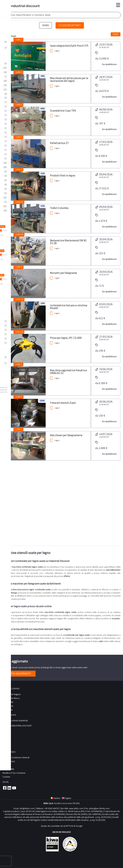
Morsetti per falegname (64, 273)
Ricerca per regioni (12, 694)
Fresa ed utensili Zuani (63, 403)
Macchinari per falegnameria (66, 435)
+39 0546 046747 (52, 808)
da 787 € (100, 121)
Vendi (46, 25)
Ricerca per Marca (11, 698)
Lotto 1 (19, 40)
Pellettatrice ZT (59, 143)
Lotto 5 (19, 267)
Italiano (55, 798)
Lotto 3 (19, 105)
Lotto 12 (19, 202)
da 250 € (100, 348)
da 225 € (100, 251)
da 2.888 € (101, 445)
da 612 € (100, 316)
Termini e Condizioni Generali (16, 757)
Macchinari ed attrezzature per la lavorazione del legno (69, 79)
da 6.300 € (101, 380)
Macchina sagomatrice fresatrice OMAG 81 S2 (68, 371)
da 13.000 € (102, 56)
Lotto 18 (20, 234)
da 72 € (100, 283)
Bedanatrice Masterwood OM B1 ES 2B (68, 242)
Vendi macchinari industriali (15, 720)
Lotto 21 (19, 332)
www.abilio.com (76, 808)
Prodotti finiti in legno (63, 175)
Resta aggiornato (19, 674)
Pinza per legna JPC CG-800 (66, 338)
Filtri (116, 34)
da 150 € (100, 413)
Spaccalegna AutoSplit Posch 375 (69, 45)
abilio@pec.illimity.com (99, 808)
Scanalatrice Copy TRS (63, 110)
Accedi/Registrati (70, 25)
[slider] (2, 230)
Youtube (14, 788)
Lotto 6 (19, 397)
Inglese (66, 798)
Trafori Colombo (59, 208)
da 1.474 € (101, 218)
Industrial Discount (21, 6)
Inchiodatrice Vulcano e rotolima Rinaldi (69, 307)
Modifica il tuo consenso (14, 773)
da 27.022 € (102, 186)
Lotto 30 (20, 299)
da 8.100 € (101, 153)
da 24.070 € (102, 88)
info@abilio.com (27, 808)
